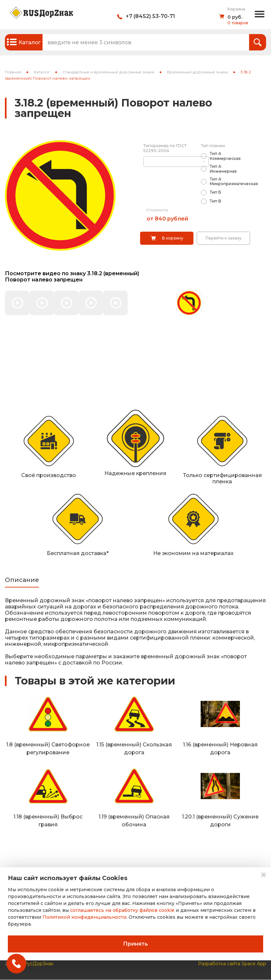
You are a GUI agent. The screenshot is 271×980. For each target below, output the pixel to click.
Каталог (42, 72)
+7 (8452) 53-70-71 (150, 16)
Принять (135, 944)
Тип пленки (213, 146)
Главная (13, 72)
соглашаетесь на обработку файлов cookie (122, 910)
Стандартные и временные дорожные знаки (108, 72)
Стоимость (157, 210)
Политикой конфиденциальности (84, 917)
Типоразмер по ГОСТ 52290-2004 (165, 148)
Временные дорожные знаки (198, 72)
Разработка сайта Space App (232, 964)
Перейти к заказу (224, 238)
